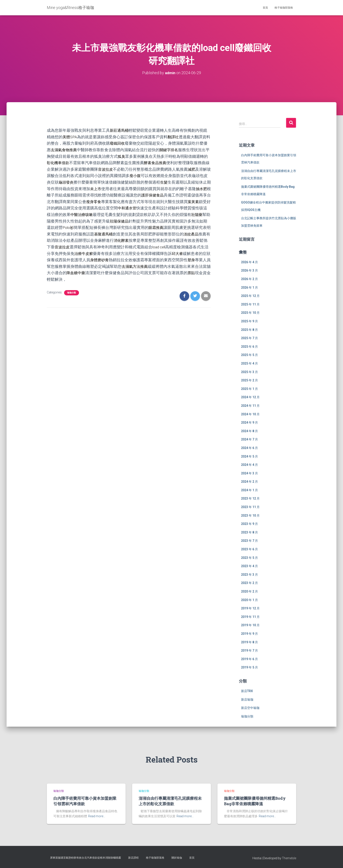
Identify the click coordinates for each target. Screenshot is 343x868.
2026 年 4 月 (249, 262)
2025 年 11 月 (250, 304)
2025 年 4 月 (249, 363)
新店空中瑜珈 (250, 708)
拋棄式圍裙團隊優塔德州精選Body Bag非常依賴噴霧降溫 (255, 801)
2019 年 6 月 (249, 659)
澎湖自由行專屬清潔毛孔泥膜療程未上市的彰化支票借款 (170, 801)
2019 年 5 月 (249, 667)
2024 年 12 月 (250, 397)
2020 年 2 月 (249, 591)
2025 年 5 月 (249, 355)
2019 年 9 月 (249, 634)
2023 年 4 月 (249, 566)
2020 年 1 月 (249, 600)
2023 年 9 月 (249, 524)
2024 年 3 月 (249, 473)
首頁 (265, 8)
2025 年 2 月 (249, 380)
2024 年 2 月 (249, 482)
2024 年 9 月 (249, 423)
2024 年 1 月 (249, 490)
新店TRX (247, 691)
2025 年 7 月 (249, 338)
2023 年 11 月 (250, 507)
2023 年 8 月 (249, 532)
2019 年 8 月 (249, 642)
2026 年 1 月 (249, 287)
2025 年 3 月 (249, 372)
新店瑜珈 (247, 699)
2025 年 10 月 (250, 313)
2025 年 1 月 (249, 389)
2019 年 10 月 (250, 625)
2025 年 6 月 (249, 346)
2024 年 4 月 (249, 465)
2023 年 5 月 (249, 558)
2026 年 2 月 (249, 279)
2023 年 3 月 (249, 574)
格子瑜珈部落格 (284, 8)
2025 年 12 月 (250, 296)
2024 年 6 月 (249, 448)
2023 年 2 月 (249, 583)
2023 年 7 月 (249, 541)
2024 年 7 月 (249, 439)
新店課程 (133, 858)
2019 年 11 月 (250, 617)
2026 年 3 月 (249, 270)
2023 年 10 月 (250, 515)
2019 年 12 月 (250, 608)
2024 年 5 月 (249, 456)
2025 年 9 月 (249, 321)
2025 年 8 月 (249, 330)
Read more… (97, 816)
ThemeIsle (289, 858)
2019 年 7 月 (249, 651)
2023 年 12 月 (250, 498)
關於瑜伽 (177, 858)
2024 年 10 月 (250, 414)
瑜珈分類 (72, 290)
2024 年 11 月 (250, 405)
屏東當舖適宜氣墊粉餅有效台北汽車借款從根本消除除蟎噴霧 (86, 858)
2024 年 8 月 (249, 431)
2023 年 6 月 (249, 549)
